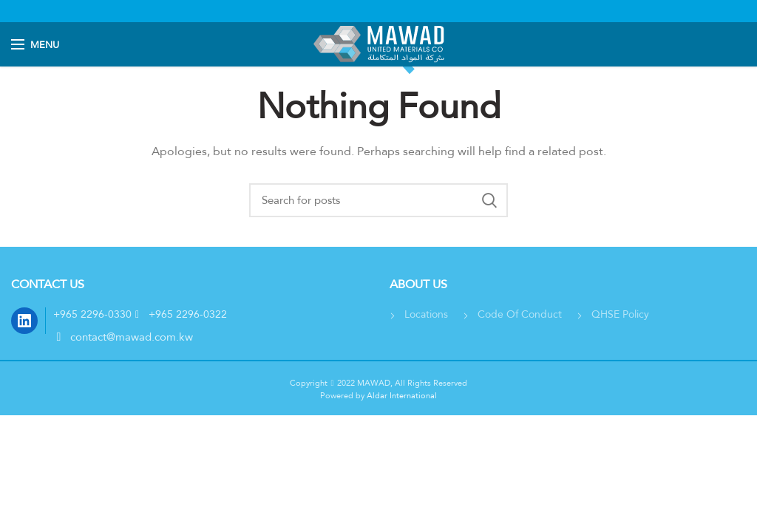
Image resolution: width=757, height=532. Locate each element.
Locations (426, 314)
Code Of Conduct (520, 314)
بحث (489, 200)
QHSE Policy (620, 314)
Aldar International (401, 395)
